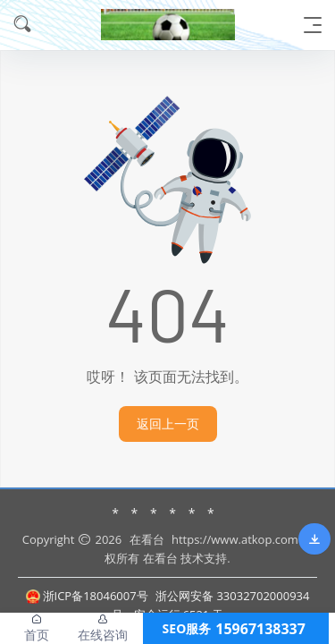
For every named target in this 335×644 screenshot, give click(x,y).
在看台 (147, 539)
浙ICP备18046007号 (87, 596)
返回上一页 (168, 424)
